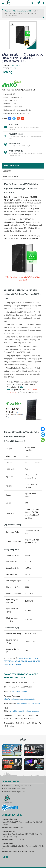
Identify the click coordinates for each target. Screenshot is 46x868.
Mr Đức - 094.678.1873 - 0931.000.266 (20, 852)
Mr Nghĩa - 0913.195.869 (16, 840)
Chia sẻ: (4, 118)
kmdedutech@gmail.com (17, 792)
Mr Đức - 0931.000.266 (15, 828)
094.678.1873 (12, 789)
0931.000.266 (21, 789)
